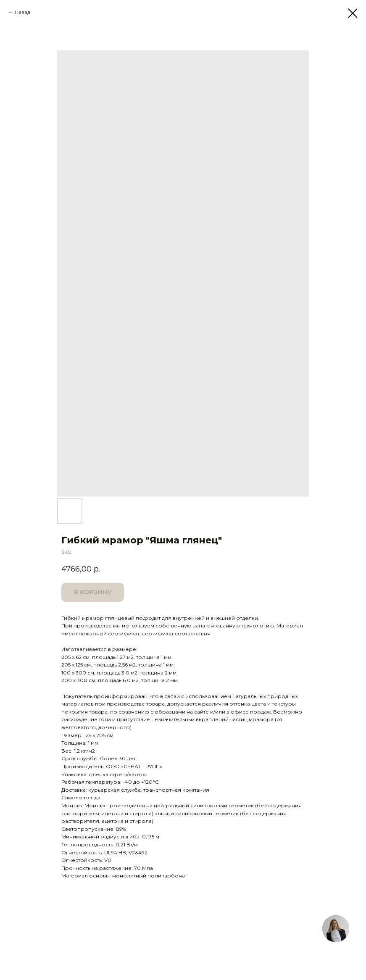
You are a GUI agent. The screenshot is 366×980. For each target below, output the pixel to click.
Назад (22, 12)
